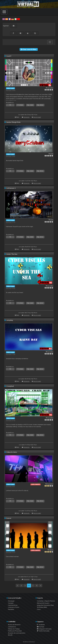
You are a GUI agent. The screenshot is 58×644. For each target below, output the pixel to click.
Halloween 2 (11, 188)
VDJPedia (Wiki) (42, 607)
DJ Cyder (50, 88)
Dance (9, 518)
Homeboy (50, 484)
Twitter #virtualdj (43, 631)
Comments (26, 117)
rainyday (10, 320)
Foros (39, 609)
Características (13, 605)
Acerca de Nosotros (14, 625)
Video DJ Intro (12, 452)
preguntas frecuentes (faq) (45, 605)
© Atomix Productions (29, 642)
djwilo (51, 550)
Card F (9, 56)
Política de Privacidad (15, 631)
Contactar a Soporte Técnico (46, 601)
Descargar (11, 601)
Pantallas (11, 609)
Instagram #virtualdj (44, 629)
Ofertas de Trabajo (14, 629)
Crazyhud (10, 386)
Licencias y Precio (14, 607)
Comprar (11, 603)
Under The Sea (12, 254)
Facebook (41, 625)
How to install (37, 117)
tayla (52, 154)
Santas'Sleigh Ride (13, 122)
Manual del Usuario (43, 603)
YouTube (41, 627)
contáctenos (12, 627)
